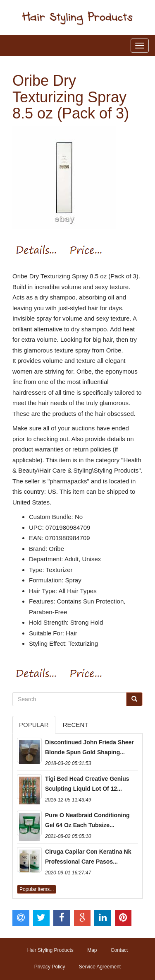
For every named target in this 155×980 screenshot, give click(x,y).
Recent (76, 725)
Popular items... (37, 889)
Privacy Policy (50, 967)
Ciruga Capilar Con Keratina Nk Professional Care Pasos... (88, 857)
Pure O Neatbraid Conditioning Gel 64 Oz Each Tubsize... (87, 820)
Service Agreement (100, 967)
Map (92, 950)
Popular (34, 725)
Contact (119, 950)
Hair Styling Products (50, 950)
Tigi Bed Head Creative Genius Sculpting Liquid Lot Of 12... (87, 784)
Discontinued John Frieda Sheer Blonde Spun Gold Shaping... (89, 747)
